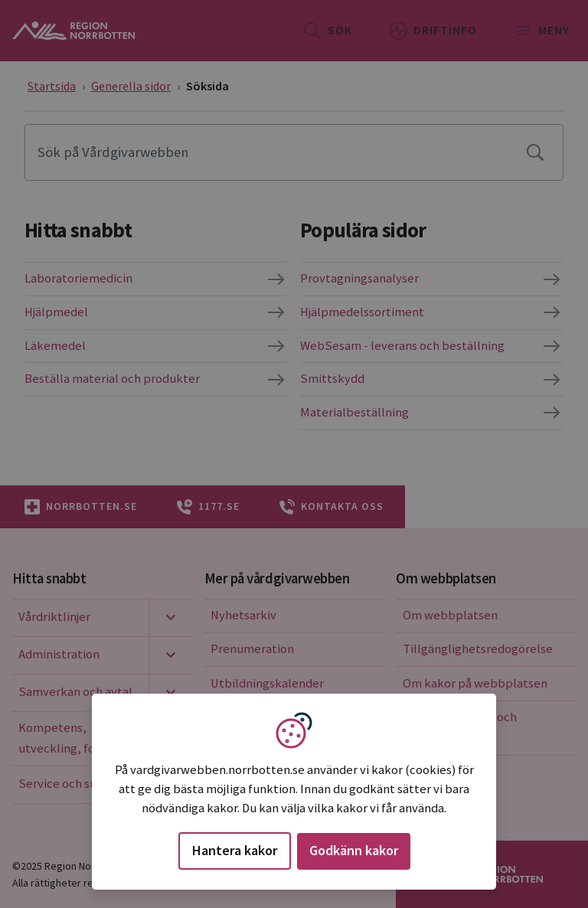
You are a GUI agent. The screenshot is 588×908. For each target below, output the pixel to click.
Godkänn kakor (354, 850)
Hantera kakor (235, 850)
